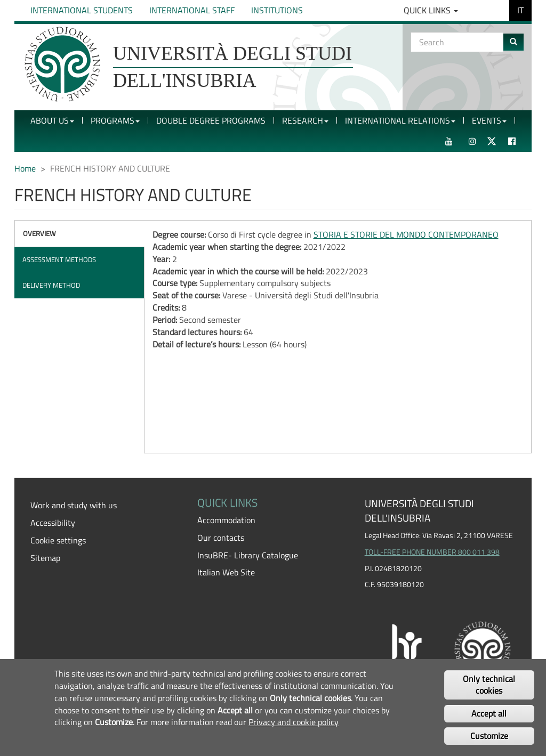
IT (520, 10)
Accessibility (53, 523)
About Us (52, 120)
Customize (489, 736)
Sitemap (45, 558)
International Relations (400, 120)
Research (305, 120)
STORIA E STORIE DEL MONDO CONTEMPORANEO (406, 234)
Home (25, 168)
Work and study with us (74, 505)
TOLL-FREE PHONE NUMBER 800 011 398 (432, 552)
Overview (39, 233)
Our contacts (221, 538)
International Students (82, 10)
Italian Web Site (226, 572)
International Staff (192, 10)
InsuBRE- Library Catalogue (248, 555)
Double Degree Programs (211, 120)
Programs (115, 120)
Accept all (489, 713)
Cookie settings (58, 540)
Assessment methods (59, 259)
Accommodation (226, 520)
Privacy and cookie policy (294, 722)
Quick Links (431, 10)
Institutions (277, 10)
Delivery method (51, 285)
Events (489, 120)
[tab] (79, 234)
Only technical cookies (489, 685)
